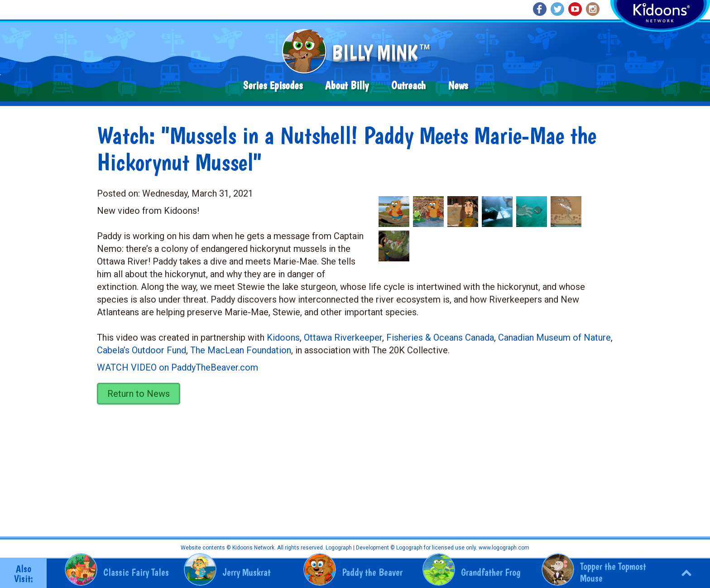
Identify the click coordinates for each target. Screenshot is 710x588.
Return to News (139, 394)
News (458, 85)
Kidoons (283, 337)
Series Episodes (273, 85)
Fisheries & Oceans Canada (440, 337)
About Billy (347, 85)
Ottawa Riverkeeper (343, 337)
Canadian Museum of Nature (554, 337)
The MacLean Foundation (241, 350)
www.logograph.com (503, 548)
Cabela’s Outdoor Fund (142, 350)
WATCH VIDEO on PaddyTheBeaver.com (177, 367)
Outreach (408, 85)
